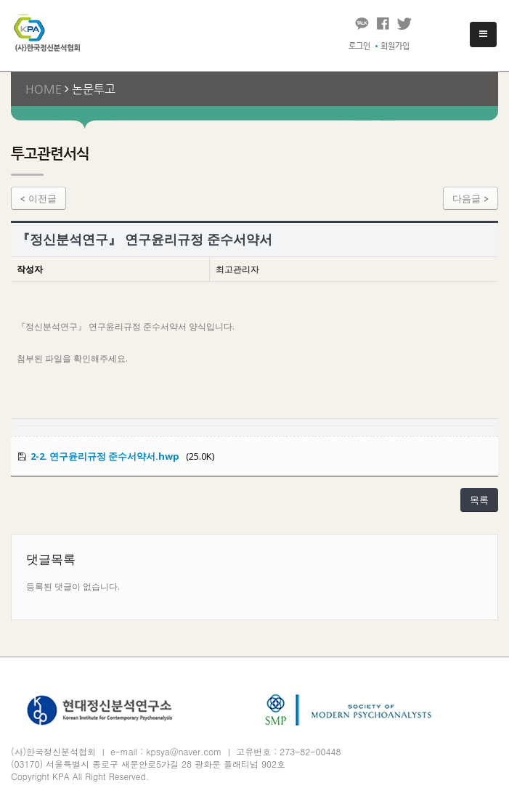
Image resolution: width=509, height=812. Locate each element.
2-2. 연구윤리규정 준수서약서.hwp (105, 456)
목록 (479, 500)
